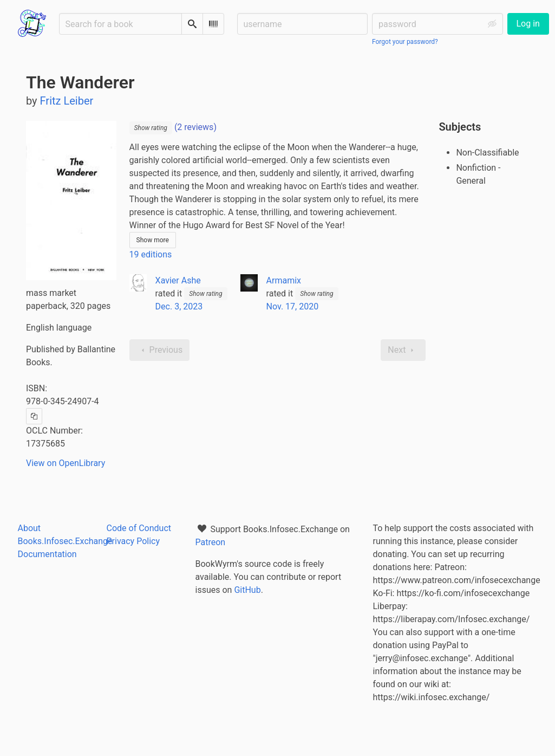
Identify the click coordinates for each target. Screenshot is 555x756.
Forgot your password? (405, 42)
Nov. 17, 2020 (293, 306)
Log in (528, 24)
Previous (160, 350)
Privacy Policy (133, 541)
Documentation (47, 554)
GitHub (247, 590)
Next (403, 350)
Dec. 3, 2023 (179, 306)
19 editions (151, 254)
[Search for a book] (120, 24)
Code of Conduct (139, 528)
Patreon (211, 542)
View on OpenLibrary (66, 463)
